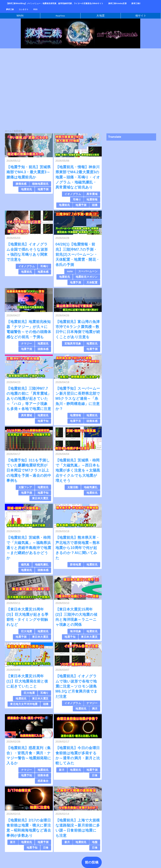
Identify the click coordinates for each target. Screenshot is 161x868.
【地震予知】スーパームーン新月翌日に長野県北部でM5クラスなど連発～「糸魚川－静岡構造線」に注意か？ (78, 399)
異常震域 (92, 194)
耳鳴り (77, 200)
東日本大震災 (40, 498)
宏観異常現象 (73, 344)
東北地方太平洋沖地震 (24, 704)
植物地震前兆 (40, 184)
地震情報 (92, 200)
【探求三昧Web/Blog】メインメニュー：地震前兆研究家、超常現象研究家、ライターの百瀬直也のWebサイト (55, 3)
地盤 (95, 842)
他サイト (141, 16)
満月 (95, 709)
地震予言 (75, 421)
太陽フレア (25, 487)
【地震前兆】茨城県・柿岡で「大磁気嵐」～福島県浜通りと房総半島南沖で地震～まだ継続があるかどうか (29, 548)
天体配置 (92, 283)
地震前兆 (27, 189)
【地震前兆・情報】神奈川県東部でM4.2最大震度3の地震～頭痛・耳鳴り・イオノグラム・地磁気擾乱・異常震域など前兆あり (78, 177)
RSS (36, 9)
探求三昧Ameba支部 (118, 3)
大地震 (100, 16)
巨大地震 (27, 631)
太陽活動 (73, 487)
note (70, 271)
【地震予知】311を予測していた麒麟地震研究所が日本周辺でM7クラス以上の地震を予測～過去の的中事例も (29, 470)
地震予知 (43, 421)
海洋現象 (75, 631)
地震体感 (43, 272)
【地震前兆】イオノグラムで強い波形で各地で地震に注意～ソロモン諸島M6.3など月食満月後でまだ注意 (77, 686)
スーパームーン (88, 271)
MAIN (20, 16)
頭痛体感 (43, 349)
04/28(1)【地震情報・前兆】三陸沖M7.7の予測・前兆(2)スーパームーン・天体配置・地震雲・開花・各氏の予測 (78, 254)
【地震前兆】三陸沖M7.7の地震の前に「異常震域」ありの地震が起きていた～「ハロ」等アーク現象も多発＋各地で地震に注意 (29, 399)
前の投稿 (92, 862)
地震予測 (43, 189)
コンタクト (24, 9)
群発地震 (75, 565)
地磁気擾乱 (91, 487)
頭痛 (95, 205)
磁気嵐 (25, 565)
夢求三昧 (10, 9)
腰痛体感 (21, 184)
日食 (95, 775)
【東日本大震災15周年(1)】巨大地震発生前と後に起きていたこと (27, 681)
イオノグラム (73, 194)
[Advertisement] (80, 74)
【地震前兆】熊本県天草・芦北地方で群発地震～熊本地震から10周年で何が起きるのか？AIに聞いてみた (78, 548)
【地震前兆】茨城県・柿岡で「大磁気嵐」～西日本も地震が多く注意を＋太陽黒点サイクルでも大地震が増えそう (78, 470)
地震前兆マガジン (87, 277)
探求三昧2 (136, 3)
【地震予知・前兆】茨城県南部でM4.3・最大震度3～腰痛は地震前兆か (29, 172)
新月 (62, 770)
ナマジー (27, 344)
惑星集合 (43, 781)
